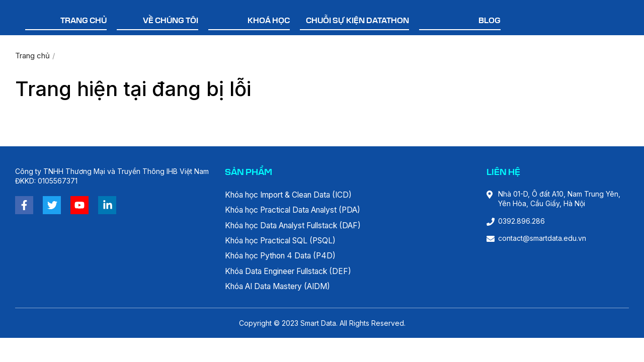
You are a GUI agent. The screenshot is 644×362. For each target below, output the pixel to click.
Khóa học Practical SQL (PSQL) (286, 242)
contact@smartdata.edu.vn (542, 238)
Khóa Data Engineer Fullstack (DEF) (294, 273)
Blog (490, 21)
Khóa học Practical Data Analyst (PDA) (300, 211)
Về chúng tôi (171, 21)
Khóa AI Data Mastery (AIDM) (283, 289)
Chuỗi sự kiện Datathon (357, 21)
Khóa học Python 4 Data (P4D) (286, 257)
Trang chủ (84, 21)
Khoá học (269, 21)
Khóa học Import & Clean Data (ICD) (295, 195)
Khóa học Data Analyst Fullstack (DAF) (300, 226)
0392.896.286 (521, 221)
